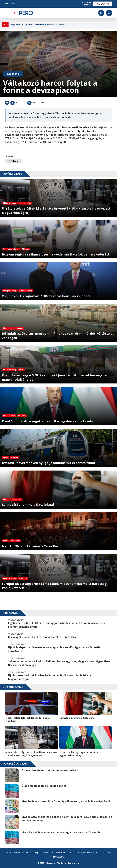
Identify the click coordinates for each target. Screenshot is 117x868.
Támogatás (103, 4)
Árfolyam (14, 161)
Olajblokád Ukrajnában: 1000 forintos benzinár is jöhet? (37, 25)
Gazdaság (13, 74)
